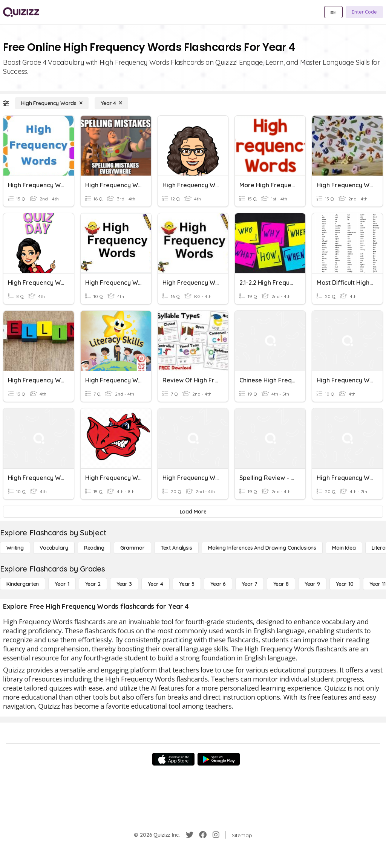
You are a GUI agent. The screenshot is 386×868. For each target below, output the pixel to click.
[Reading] (94, 548)
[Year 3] (124, 584)
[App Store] (173, 759)
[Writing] (15, 548)
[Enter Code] (364, 12)
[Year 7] (249, 584)
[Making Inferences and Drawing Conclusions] (262, 548)
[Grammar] (132, 548)
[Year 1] (62, 584)
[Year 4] (111, 103)
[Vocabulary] (54, 548)
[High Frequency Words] (52, 103)
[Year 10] (345, 584)
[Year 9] (312, 584)
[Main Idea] (344, 548)
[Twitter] (190, 835)
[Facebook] (203, 835)
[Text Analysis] (176, 548)
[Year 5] (187, 584)
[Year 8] (281, 584)
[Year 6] (218, 584)
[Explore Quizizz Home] (21, 12)
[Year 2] (93, 584)
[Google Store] (219, 759)
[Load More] (193, 512)
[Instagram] (216, 835)
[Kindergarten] (23, 584)
